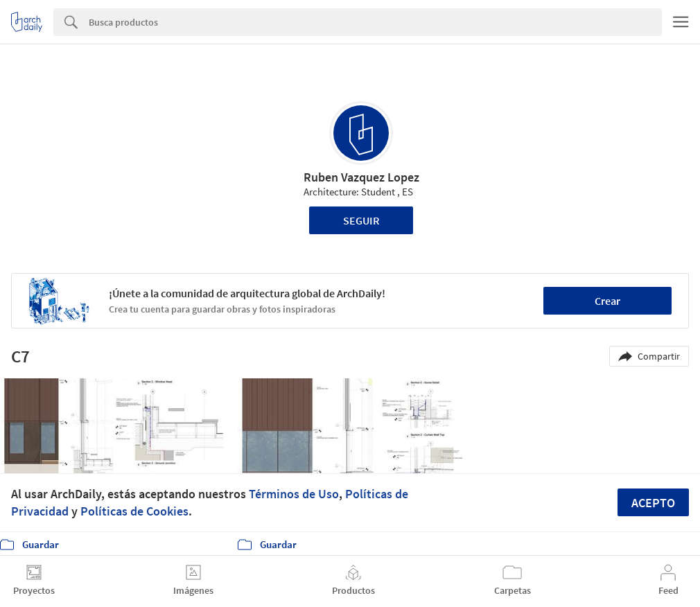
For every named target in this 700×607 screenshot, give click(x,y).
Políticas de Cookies (134, 511)
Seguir (361, 220)
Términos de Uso (294, 494)
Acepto (653, 503)
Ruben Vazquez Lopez (361, 177)
